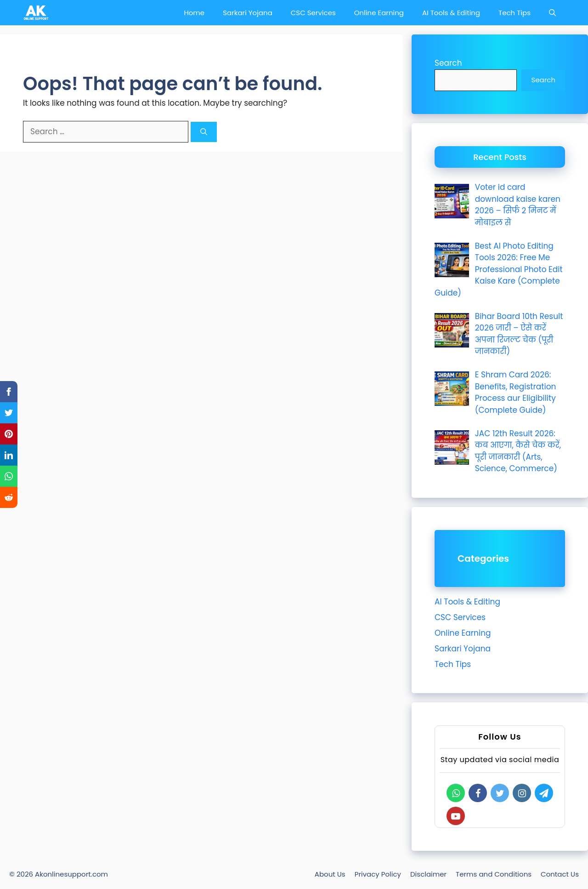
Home (194, 13)
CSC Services (313, 13)
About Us (330, 874)
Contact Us (560, 874)
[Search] (204, 132)
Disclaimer (428, 874)
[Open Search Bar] (552, 13)
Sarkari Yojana (248, 13)
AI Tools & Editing (451, 13)
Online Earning (379, 13)
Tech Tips (514, 13)
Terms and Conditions (494, 874)
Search (448, 63)
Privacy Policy (378, 874)
